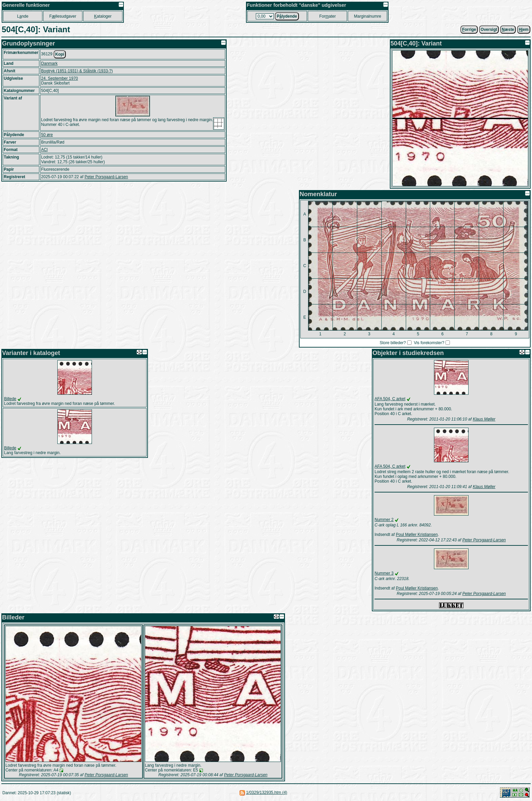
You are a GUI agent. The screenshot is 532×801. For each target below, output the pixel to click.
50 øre (47, 135)
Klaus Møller (484, 419)
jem (524, 30)
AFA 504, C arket (390, 399)
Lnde (23, 16)
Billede (10, 399)
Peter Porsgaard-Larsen (106, 177)
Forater (328, 16)
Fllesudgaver (63, 16)
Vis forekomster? (429, 343)
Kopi (60, 54)
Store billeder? (393, 343)
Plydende (287, 16)
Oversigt (489, 30)
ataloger (103, 16)
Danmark (49, 63)
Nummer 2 (384, 520)
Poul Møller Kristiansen (417, 535)
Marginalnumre (367, 16)
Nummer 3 (384, 573)
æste (508, 30)
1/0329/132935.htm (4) (267, 793)
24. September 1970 (60, 78)
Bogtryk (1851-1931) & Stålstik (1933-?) (77, 71)
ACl (44, 150)
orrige (469, 30)
